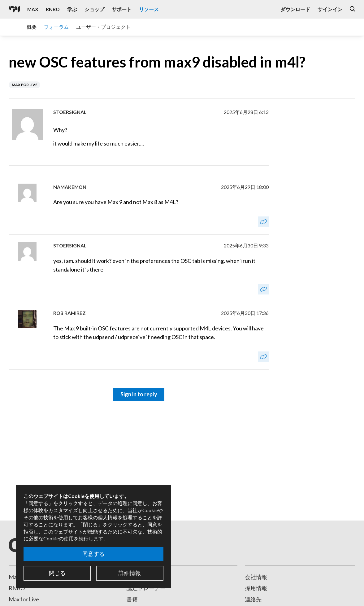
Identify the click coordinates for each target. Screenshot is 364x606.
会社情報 (256, 577)
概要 (32, 27)
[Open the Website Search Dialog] (353, 9)
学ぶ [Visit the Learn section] (72, 9)
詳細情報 (130, 573)
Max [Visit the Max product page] (33, 9)
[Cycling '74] (14, 9)
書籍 (132, 599)
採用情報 (256, 588)
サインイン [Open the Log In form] (330, 9)
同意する (93, 554)
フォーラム (56, 27)
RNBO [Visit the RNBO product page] (53, 9)
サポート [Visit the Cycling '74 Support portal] (122, 9)
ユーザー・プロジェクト (103, 27)
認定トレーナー (146, 588)
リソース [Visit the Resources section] (149, 9)
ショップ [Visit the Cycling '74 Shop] (94, 9)
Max (14, 577)
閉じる (57, 573)
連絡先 (253, 599)
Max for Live (24, 599)
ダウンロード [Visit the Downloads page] (295, 9)
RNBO (17, 588)
